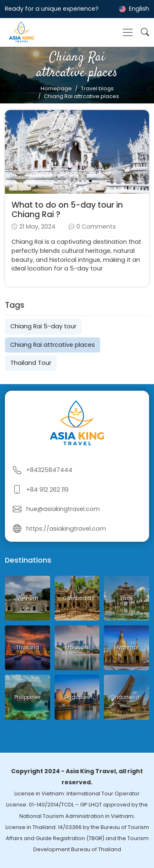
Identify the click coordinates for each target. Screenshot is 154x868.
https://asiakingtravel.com (66, 529)
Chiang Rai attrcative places (53, 345)
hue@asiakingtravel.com (63, 509)
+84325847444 (49, 470)
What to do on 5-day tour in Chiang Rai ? (67, 210)
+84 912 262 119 (47, 490)
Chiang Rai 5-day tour (43, 326)
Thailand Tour (31, 363)
